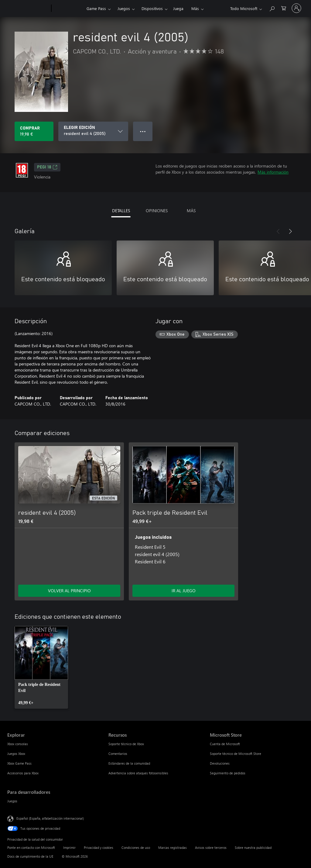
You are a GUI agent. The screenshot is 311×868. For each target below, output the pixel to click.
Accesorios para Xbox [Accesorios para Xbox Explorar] (23, 773)
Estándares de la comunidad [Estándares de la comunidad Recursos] (129, 763)
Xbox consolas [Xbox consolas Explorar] (18, 744)
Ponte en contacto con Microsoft (31, 847)
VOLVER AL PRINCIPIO (69, 591)
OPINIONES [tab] (157, 211)
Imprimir (69, 847)
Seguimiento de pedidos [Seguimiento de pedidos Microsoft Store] (228, 773)
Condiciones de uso (136, 847)
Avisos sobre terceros (211, 847)
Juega (178, 8)
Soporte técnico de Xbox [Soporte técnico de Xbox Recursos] (126, 744)
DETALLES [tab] (121, 211)
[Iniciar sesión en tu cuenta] (296, 8)
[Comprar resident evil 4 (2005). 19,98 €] (34, 131)
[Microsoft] (28, 9)
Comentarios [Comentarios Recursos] (118, 754)
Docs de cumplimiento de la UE (30, 856)
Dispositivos (152, 8)
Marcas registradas (173, 847)
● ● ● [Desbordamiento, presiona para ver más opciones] (143, 131)
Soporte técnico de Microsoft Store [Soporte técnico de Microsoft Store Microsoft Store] (236, 754)
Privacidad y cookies (99, 847)
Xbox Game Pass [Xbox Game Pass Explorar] (19, 763)
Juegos (124, 8)
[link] (41, 667)
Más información (273, 172)
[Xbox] (68, 9)
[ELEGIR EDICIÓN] (93, 131)
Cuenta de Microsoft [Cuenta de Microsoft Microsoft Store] (225, 744)
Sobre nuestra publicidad (253, 847)
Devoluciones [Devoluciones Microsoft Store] (220, 763)
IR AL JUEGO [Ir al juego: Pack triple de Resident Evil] (184, 591)
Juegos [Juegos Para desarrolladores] (12, 801)
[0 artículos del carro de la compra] (284, 8)
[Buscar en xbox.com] (272, 8)
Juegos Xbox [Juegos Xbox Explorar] (16, 754)
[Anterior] (278, 231)
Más (195, 8)
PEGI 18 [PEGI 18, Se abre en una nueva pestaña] (47, 167)
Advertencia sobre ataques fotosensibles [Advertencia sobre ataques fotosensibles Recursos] (138, 773)
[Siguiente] (290, 231)
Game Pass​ (96, 8)
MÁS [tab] (191, 211)
